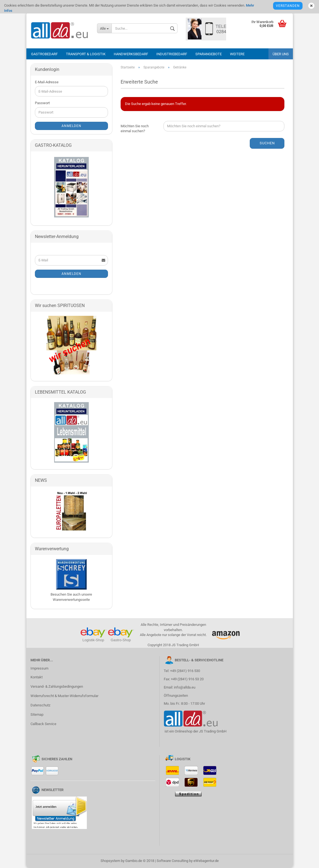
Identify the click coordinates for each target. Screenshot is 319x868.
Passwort (42, 103)
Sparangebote (209, 54)
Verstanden (288, 6)
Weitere (237, 54)
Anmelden (71, 126)
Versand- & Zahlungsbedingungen (57, 686)
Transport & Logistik (86, 54)
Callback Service (43, 724)
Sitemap (37, 714)
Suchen (267, 143)
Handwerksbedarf (131, 54)
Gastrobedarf (44, 54)
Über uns (281, 54)
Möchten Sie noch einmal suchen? (135, 129)
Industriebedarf (172, 54)
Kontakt (37, 677)
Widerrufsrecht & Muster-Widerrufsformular (64, 696)
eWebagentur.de (206, 861)
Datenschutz (40, 705)
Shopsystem (110, 861)
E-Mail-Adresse (47, 82)
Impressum (39, 668)
